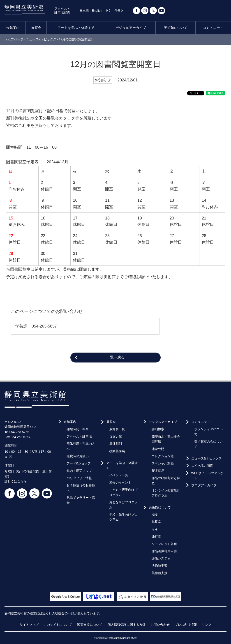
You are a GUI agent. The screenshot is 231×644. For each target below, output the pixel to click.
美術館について (176, 28)
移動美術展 (117, 451)
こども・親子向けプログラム (123, 492)
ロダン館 (115, 436)
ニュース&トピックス (41, 39)
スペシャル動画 (163, 463)
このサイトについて (58, 625)
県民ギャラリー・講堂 (81, 500)
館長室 (156, 522)
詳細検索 (158, 429)
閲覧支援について (90, 625)
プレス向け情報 (186, 625)
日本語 (84, 11)
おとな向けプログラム (123, 505)
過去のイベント (120, 482)
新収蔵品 (158, 471)
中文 (108, 11)
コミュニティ (213, 28)
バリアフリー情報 (79, 478)
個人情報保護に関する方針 (127, 625)
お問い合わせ (160, 625)
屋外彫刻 (115, 444)
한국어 (119, 11)
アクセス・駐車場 (79, 436)
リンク (207, 625)
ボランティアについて (208, 432)
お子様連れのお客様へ (81, 488)
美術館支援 (159, 573)
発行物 (156, 536)
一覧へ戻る (115, 357)
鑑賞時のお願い (78, 456)
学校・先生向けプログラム (123, 517)
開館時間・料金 (78, 429)
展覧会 (36, 28)
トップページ (14, 39)
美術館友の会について (208, 444)
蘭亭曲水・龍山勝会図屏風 (166, 439)
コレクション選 (163, 456)
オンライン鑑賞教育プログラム (166, 493)
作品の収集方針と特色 (166, 480)
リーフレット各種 (164, 544)
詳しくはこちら (16, 481)
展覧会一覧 (117, 429)
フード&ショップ (79, 463)
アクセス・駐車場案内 (62, 10)
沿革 (155, 529)
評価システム (161, 558)
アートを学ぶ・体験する (76, 28)
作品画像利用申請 (164, 551)
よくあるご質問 (202, 466)
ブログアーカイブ (204, 485)
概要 (155, 515)
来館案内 (13, 28)
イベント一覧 (119, 475)
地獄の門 (158, 449)
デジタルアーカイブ (131, 28)
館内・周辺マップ (79, 471)
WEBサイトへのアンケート (208, 475)
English (97, 11)
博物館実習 (159, 566)
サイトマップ (29, 625)
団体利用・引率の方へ (81, 446)
